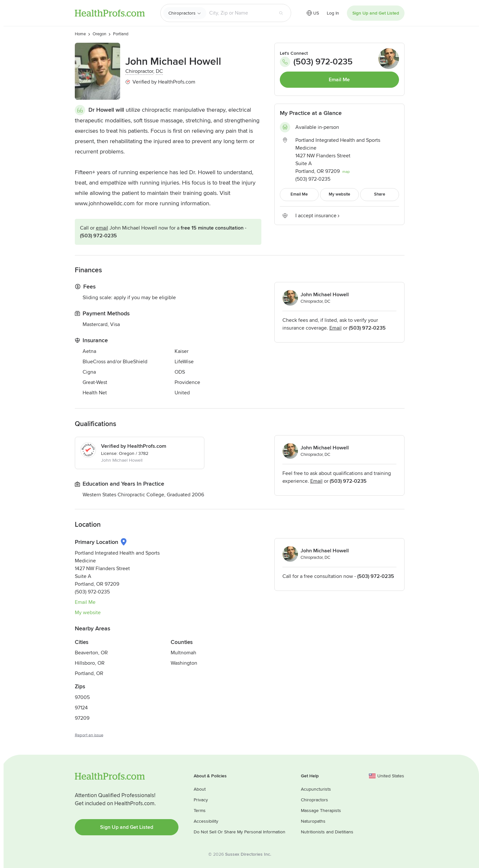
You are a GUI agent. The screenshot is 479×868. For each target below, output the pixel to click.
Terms (200, 811)
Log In (333, 13)
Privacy (201, 800)
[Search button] (281, 13)
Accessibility (206, 821)
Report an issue (89, 735)
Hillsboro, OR (90, 663)
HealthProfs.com (110, 13)
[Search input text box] (240, 13)
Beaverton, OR (91, 653)
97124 (81, 708)
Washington (184, 663)
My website (88, 613)
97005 (82, 697)
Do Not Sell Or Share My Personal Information (239, 832)
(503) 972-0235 (98, 236)
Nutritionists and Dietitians (327, 832)
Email (102, 228)
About (200, 789)
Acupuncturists (316, 789)
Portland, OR (89, 673)
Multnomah (183, 653)
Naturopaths (313, 821)
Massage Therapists (321, 811)
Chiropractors (182, 13)
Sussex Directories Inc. (248, 854)
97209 (82, 718)
